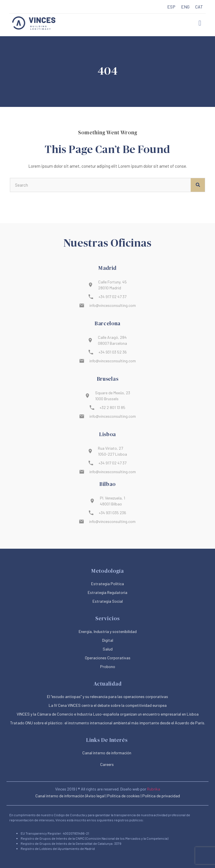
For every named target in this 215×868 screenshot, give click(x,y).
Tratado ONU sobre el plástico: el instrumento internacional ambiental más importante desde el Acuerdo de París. (108, 723)
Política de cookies (123, 796)
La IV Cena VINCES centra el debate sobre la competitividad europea (108, 705)
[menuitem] (171, 7)
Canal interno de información (60, 796)
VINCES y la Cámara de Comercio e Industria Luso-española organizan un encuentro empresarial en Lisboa (108, 714)
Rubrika (154, 789)
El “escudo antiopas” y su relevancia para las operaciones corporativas (107, 696)
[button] (200, 23)
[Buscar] (198, 185)
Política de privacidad (161, 796)
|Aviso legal (95, 796)
